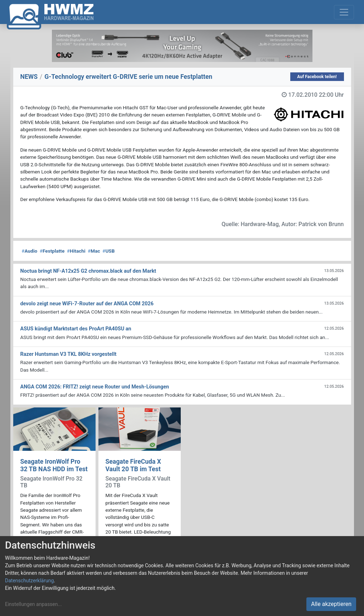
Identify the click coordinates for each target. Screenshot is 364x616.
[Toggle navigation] (344, 12)
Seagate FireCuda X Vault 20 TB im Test (133, 465)
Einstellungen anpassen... (33, 604)
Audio (30, 251)
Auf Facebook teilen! (317, 77)
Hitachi (76, 251)
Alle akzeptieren (331, 604)
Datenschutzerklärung (29, 581)
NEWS (29, 77)
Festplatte (52, 251)
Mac (94, 251)
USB (108, 251)
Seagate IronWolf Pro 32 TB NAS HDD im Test (54, 465)
